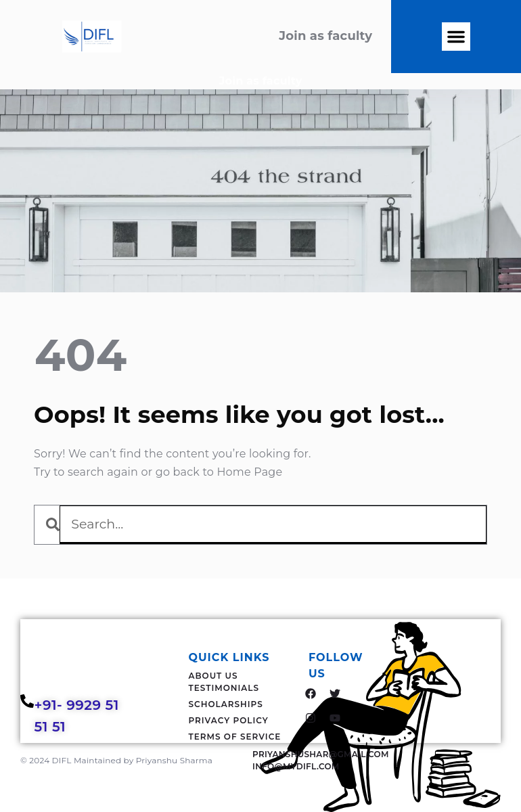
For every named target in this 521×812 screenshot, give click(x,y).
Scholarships (226, 704)
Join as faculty (261, 81)
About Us (213, 676)
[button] (456, 37)
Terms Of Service (235, 737)
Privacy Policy (229, 720)
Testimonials (224, 688)
